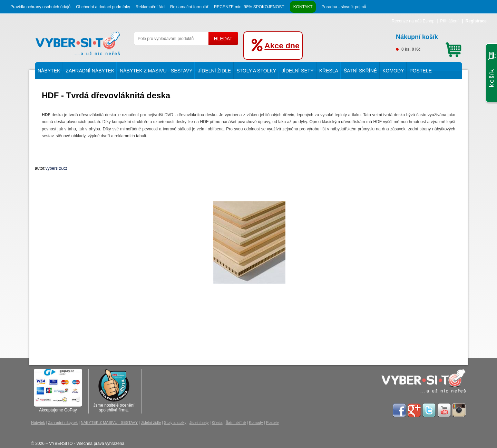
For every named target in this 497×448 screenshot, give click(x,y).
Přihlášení (449, 21)
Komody (393, 71)
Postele (421, 71)
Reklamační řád (150, 7)
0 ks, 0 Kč (429, 42)
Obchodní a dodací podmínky (103, 7)
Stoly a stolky (256, 71)
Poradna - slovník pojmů (344, 7)
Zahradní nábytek (90, 71)
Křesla (329, 71)
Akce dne (282, 46)
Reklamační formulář (189, 7)
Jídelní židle (214, 71)
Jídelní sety (298, 71)
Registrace (476, 21)
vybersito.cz (56, 168)
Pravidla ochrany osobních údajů (40, 7)
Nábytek (49, 71)
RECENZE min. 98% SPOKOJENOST (249, 7)
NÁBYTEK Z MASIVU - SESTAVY (156, 71)
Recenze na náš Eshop (413, 21)
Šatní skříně (360, 71)
